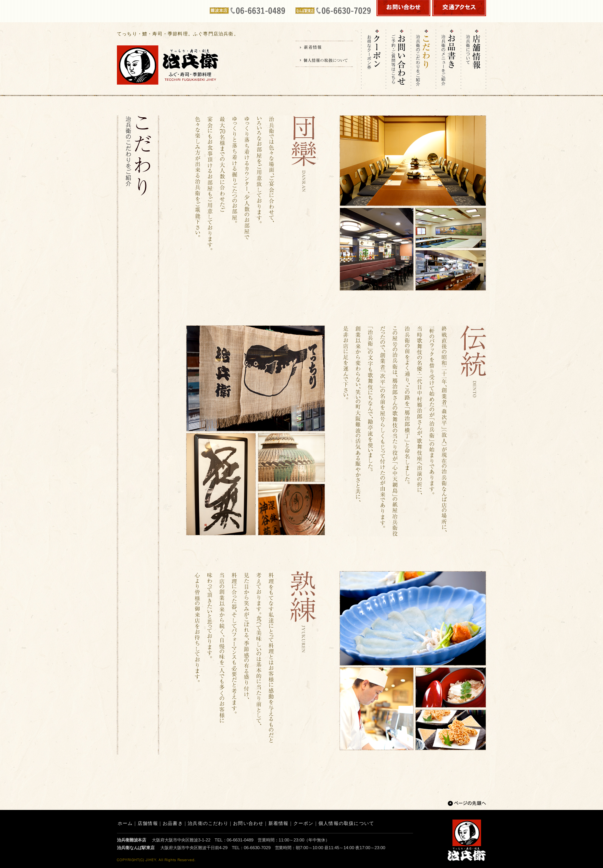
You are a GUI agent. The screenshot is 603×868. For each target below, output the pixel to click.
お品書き (173, 823)
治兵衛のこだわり (208, 823)
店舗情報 (148, 823)
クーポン (304, 823)
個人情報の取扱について (346, 823)
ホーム (125, 823)
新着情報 (279, 823)
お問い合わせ (248, 823)
